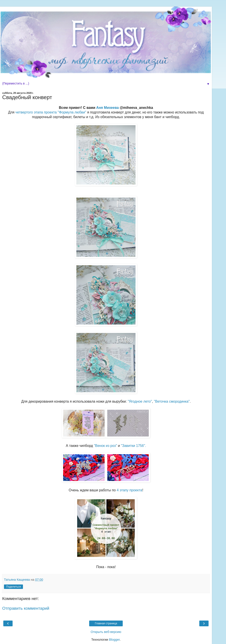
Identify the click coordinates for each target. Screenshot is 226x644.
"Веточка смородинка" (172, 401)
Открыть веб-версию (106, 632)
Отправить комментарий (26, 608)
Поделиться (13, 587)
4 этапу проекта (130, 490)
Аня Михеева (107, 108)
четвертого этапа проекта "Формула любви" (51, 112)
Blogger (114, 640)
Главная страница (106, 623)
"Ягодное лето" (140, 401)
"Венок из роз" (105, 446)
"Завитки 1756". (134, 446)
